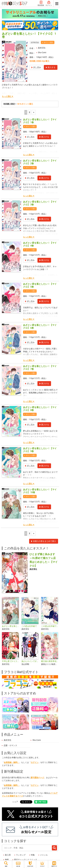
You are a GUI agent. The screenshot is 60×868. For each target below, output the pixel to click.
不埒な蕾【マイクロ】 (10, 661)
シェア (15, 802)
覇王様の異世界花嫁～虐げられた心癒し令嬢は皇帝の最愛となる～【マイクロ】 (50, 661)
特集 (33, 855)
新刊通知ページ (37, 778)
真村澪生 (42, 48)
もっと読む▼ (8, 96)
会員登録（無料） (12, 762)
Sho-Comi (42, 53)
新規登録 (41, 4)
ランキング (21, 855)
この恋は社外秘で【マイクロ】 (50, 626)
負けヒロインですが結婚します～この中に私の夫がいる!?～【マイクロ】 (30, 661)
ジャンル (44, 855)
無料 (7, 860)
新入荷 (8, 855)
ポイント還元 (48, 42)
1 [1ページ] (26, 112)
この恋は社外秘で (29, 626)
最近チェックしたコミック (26, 860)
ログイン (49, 4)
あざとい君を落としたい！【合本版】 (10, 626)
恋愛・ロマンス (10, 745)
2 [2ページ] (30, 112)
